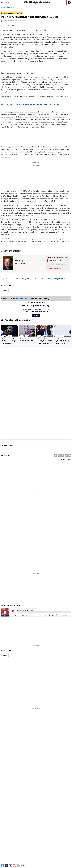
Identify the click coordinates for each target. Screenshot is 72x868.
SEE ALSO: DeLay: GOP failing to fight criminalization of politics (30, 104)
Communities (10, 7)
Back (7, 2)
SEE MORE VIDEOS (65, 460)
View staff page (21, 264)
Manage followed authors (54, 268)
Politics (5, 290)
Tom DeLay (6, 24)
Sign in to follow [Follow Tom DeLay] (56, 261)
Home (3, 7)
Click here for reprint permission (53, 278)
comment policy (23, 299)
